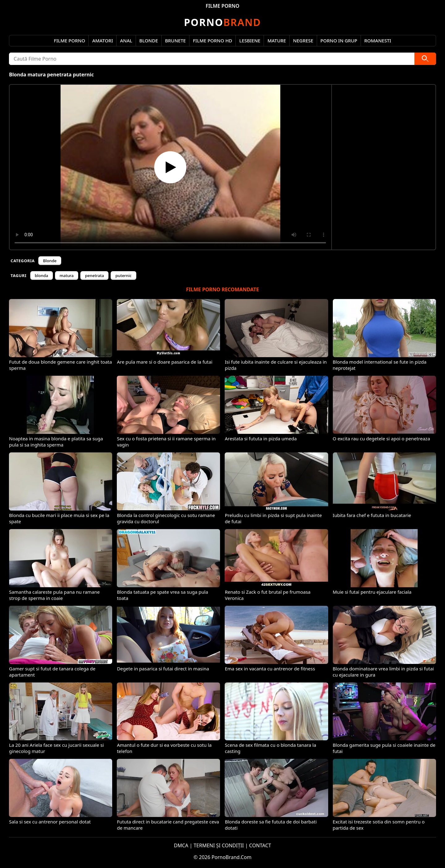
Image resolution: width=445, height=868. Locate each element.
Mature (277, 41)
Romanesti (378, 41)
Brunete (175, 41)
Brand (222, 22)
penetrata (94, 276)
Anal (126, 41)
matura (67, 276)
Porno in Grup (339, 41)
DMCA (181, 845)
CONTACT (260, 845)
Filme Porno (69, 41)
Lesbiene (250, 41)
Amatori (102, 41)
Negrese (303, 41)
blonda (42, 276)
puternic (123, 276)
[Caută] (425, 59)
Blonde (149, 41)
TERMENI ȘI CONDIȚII (219, 845)
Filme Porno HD (212, 41)
